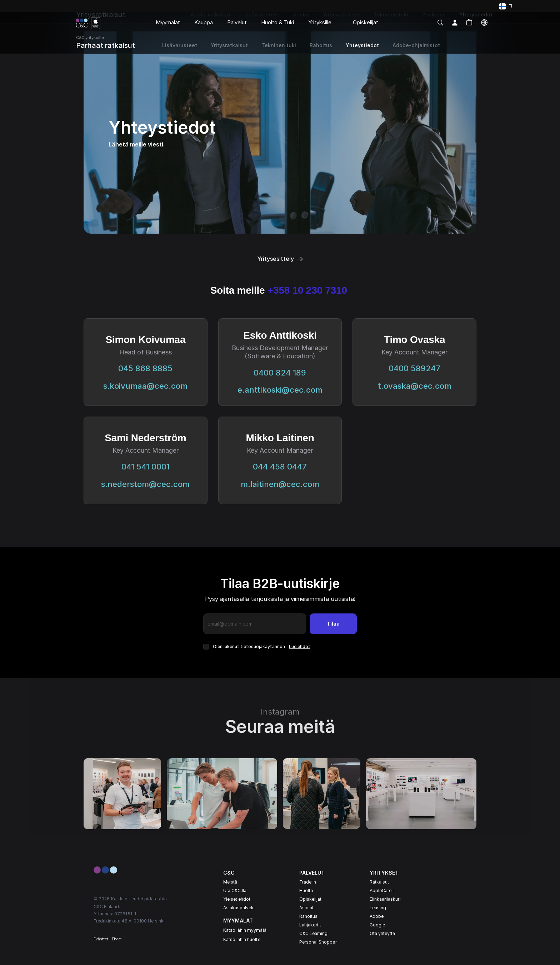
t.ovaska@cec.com (415, 386)
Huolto (306, 891)
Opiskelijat (311, 899)
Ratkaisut (379, 882)
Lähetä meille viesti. (137, 144)
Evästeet (101, 939)
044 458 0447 (280, 467)
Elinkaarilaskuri (385, 899)
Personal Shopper (318, 942)
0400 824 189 (280, 373)
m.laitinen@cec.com (280, 484)
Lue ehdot (300, 646)
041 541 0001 (146, 467)
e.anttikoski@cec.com (280, 390)
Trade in (308, 882)
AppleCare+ (382, 891)
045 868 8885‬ (145, 368)
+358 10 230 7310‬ (309, 290)
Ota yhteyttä (382, 933)
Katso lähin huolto (242, 939)
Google (377, 925)
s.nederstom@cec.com (145, 484)
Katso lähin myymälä (245, 930)
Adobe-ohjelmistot (416, 45)
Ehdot (117, 939)
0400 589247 (414, 368)
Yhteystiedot (362, 45)
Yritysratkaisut (229, 45)
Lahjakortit (310, 925)
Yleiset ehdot (237, 899)
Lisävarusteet (180, 45)
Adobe (377, 916)
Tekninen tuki (279, 45)
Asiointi (307, 908)
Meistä (230, 882)
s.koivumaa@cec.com (145, 386)
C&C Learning (314, 933)
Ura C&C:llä (235, 891)
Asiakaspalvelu (239, 908)
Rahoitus (308, 916)
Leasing (378, 908)
